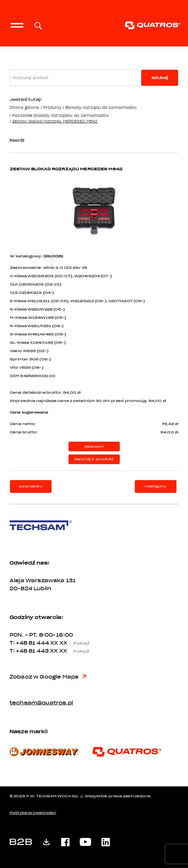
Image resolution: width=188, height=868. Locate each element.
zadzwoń (94, 447)
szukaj (160, 78)
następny (155, 486)
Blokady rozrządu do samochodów (101, 107)
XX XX (72, 643)
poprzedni (31, 486)
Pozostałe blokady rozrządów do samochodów (61, 115)
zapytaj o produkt (94, 459)
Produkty (52, 107)
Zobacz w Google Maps (48, 677)
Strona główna (24, 107)
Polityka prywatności (33, 813)
